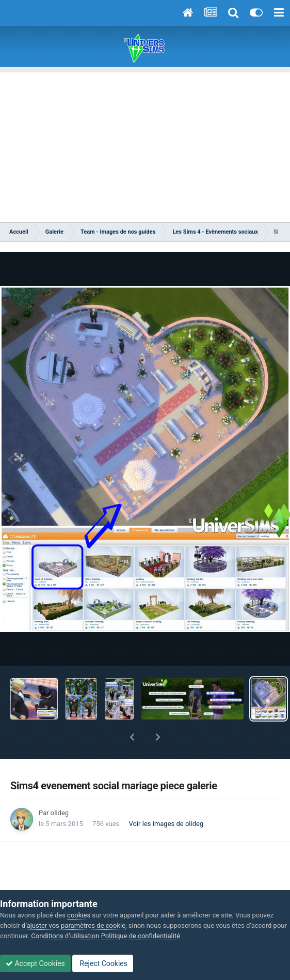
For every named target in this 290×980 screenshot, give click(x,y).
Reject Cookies (103, 963)
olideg (60, 813)
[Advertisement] (145, 145)
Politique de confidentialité (141, 936)
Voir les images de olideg (166, 824)
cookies (79, 915)
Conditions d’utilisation (65, 936)
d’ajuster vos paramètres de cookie (74, 925)
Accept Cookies (35, 963)
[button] (132, 737)
